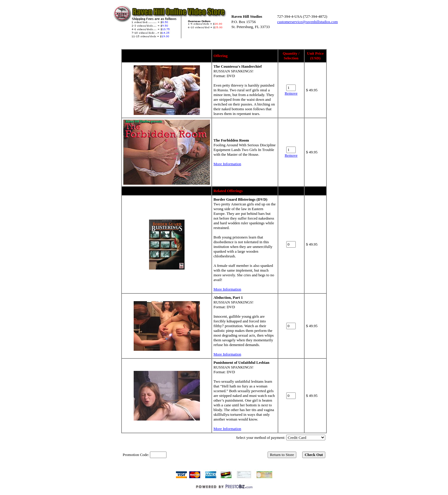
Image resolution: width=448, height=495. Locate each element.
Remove (291, 93)
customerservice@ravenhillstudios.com (307, 22)
